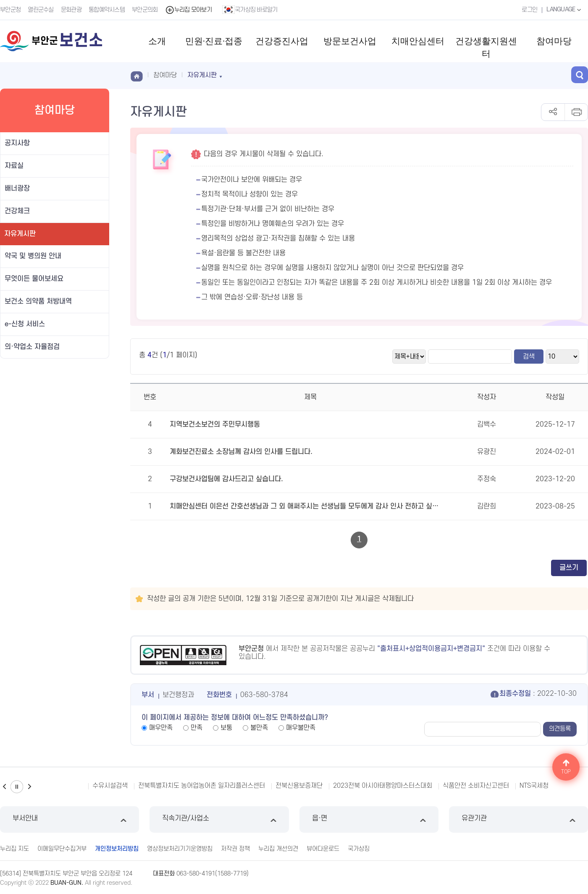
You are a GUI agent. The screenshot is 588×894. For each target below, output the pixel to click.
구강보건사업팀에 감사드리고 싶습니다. (226, 479)
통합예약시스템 (107, 10)
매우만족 (161, 728)
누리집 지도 (14, 849)
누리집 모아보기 (188, 10)
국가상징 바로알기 (250, 10)
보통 (226, 728)
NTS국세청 (534, 786)
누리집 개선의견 (278, 849)
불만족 (259, 728)
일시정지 (17, 787)
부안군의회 (145, 10)
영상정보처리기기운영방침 (180, 849)
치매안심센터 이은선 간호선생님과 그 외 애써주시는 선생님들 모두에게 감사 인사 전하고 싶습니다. (306, 506)
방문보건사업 (350, 41)
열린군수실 (41, 10)
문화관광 (71, 10)
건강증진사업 (282, 41)
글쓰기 (569, 568)
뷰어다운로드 (323, 849)
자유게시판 (20, 234)
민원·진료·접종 (214, 41)
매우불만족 (301, 728)
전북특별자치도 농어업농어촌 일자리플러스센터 (202, 786)
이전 (4, 787)
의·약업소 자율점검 (32, 347)
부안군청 (10, 10)
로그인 (529, 10)
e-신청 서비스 (25, 324)
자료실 (14, 166)
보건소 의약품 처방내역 (38, 301)
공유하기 (553, 112)
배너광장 (17, 189)
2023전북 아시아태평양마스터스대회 (383, 786)
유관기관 (518, 819)
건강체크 (17, 211)
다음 (29, 787)
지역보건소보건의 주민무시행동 (215, 425)
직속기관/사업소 (219, 819)
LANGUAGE (565, 10)
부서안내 (70, 819)
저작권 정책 (235, 849)
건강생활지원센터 (486, 47)
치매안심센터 (418, 41)
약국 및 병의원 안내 (33, 256)
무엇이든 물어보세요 (34, 279)
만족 (197, 728)
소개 (157, 41)
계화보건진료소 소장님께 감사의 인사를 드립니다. (241, 452)
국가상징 (359, 849)
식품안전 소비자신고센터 (476, 786)
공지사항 (17, 143)
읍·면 (369, 819)
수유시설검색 (110, 786)
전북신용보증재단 (299, 786)
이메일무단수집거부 (62, 849)
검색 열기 (580, 75)
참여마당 (554, 41)
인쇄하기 (576, 112)
